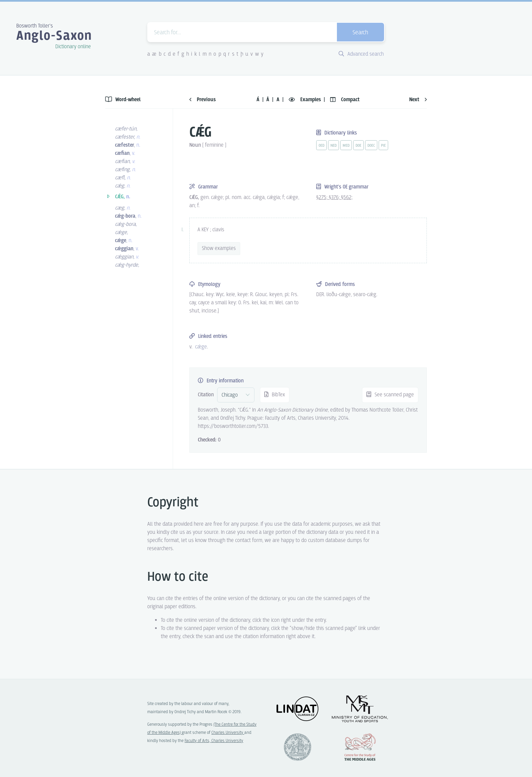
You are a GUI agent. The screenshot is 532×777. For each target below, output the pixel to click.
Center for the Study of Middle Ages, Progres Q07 (360, 747)
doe (358, 146)
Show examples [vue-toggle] (219, 248)
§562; (347, 197)
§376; (335, 197)
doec (371, 146)
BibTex (275, 395)
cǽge (201, 347)
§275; (322, 197)
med (346, 146)
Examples (306, 100)
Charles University (228, 733)
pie (383, 146)
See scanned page (390, 395)
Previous (203, 100)
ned (334, 146)
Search (360, 33)
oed (321, 146)
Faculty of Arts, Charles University (214, 741)
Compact (345, 100)
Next (418, 100)
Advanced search (361, 54)
